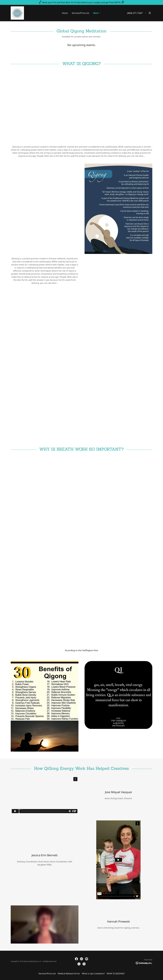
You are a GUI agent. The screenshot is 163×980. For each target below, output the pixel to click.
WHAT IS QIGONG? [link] (116, 973)
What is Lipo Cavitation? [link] (93, 973)
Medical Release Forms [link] (69, 973)
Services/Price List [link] (80, 13)
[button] (97, 13)
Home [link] (65, 13)
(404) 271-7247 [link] (135, 13)
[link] (17, 13)
